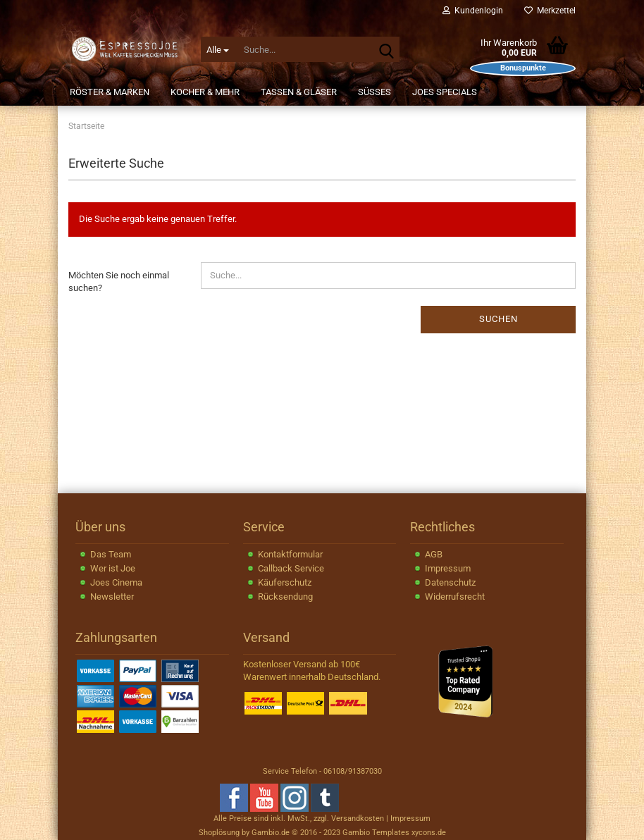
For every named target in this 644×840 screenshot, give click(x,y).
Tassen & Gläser (299, 92)
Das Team (111, 554)
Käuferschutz (285, 582)
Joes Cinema (116, 582)
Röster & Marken (110, 92)
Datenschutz (450, 582)
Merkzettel (550, 11)
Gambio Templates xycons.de (394, 833)
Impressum (448, 568)
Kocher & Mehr (205, 92)
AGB (434, 554)
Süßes (374, 92)
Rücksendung (285, 597)
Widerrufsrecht (455, 597)
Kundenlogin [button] (473, 11)
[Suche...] (218, 49)
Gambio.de (271, 833)
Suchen (499, 319)
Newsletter (112, 597)
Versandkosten (358, 819)
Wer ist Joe (113, 568)
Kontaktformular (290, 554)
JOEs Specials (445, 92)
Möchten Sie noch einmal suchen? (119, 282)
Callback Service (291, 568)
